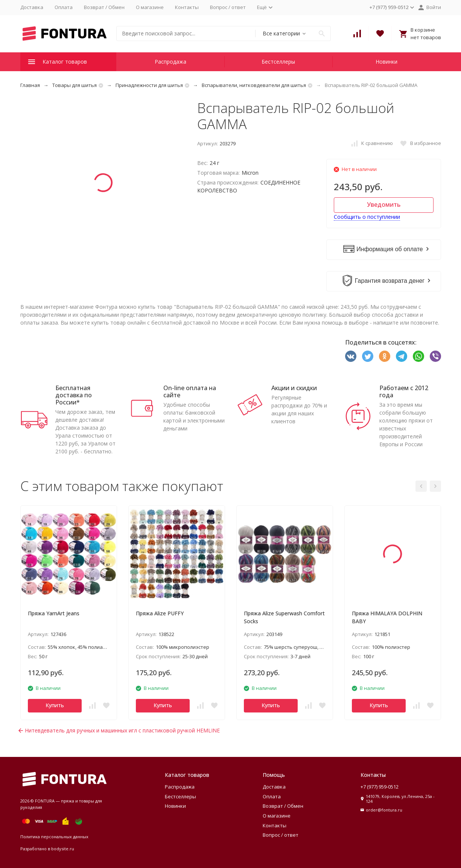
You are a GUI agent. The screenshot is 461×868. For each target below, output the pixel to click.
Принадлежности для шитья (149, 85)
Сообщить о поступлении (367, 217)
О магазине (150, 7)
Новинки (386, 62)
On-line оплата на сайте (190, 391)
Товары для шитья (75, 85)
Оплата (64, 7)
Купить (55, 705)
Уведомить (384, 204)
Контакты (187, 7)
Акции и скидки (294, 388)
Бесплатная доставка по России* (74, 395)
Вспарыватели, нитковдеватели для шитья (254, 85)
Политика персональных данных (54, 837)
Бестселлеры (278, 62)
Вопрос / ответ (228, 7)
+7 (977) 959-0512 (380, 787)
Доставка (32, 7)
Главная (30, 85)
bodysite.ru (63, 849)
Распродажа (170, 62)
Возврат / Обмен (104, 7)
